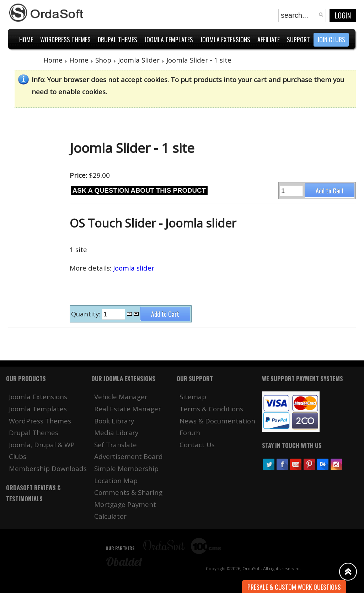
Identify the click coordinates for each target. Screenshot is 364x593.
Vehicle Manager (121, 397)
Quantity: (87, 314)
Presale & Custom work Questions (294, 587)
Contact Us (197, 445)
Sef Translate (116, 445)
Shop (103, 60)
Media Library (116, 432)
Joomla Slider (139, 60)
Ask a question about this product (139, 190)
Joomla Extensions (38, 397)
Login (343, 15)
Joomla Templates (38, 409)
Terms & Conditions (211, 409)
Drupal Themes (34, 432)
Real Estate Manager (128, 409)
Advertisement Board (129, 456)
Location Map (116, 480)
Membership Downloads (48, 468)
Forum (190, 432)
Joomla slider (134, 268)
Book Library (114, 421)
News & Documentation (217, 421)
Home (53, 60)
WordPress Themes (40, 421)
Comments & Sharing (128, 492)
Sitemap (193, 397)
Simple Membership (126, 468)
